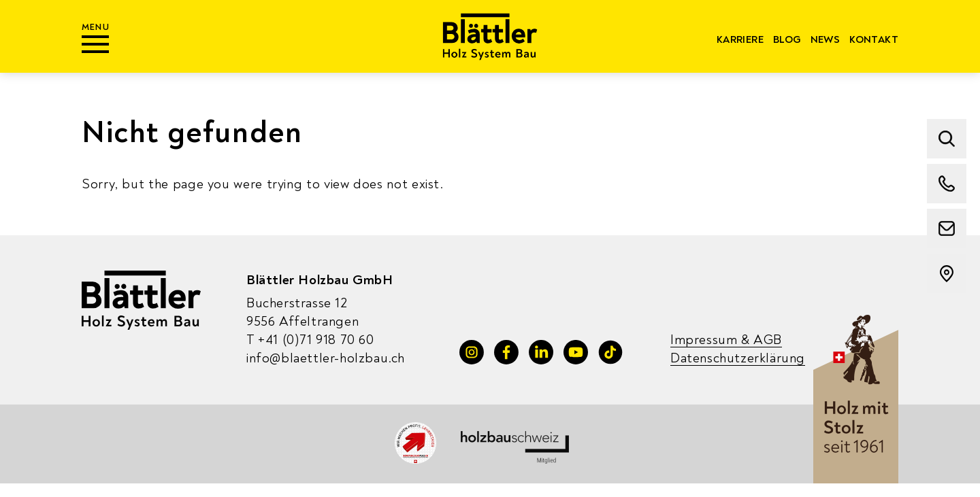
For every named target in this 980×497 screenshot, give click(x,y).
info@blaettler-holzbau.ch (326, 358)
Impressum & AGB (726, 340)
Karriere (740, 40)
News (826, 40)
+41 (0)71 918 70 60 (310, 340)
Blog (787, 40)
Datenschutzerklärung (738, 358)
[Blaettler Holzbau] (490, 36)
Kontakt (874, 40)
